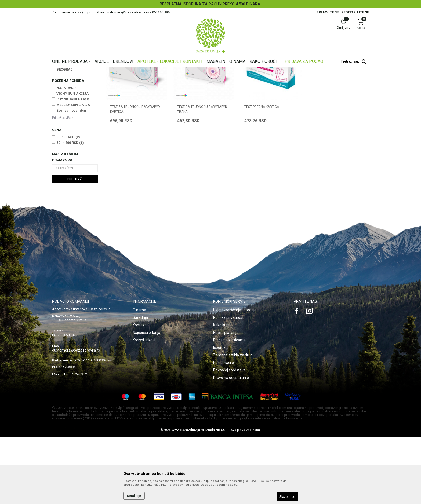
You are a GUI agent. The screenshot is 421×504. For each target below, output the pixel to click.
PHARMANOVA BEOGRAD (69, 134)
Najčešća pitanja (146, 400)
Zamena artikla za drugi (233, 422)
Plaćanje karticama (229, 407)
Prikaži (300, 79)
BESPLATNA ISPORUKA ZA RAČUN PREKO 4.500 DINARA (210, 4)
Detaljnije (134, 496)
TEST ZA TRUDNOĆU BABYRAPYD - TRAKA (203, 176)
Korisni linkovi (144, 407)
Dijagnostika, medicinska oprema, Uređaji (148, 71)
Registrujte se (355, 12)
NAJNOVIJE (66, 155)
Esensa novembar (72, 178)
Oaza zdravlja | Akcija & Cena (74, 71)
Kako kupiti (222, 392)
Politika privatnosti (229, 385)
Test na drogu (65, 96)
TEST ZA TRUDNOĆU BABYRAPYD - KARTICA (136, 176)
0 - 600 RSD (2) (68, 204)
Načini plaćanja (226, 400)
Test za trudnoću (67, 101)
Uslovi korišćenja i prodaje (235, 377)
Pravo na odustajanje (231, 445)
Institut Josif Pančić (73, 166)
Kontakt (139, 392)
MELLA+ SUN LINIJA (73, 172)
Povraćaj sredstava (229, 437)
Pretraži (75, 246)
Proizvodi (106, 71)
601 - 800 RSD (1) (70, 210)
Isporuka (220, 415)
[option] (210, 4)
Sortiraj (253, 79)
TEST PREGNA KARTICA (262, 174)
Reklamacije (224, 430)
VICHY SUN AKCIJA (72, 161)
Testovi (188, 71)
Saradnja (140, 385)
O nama (139, 377)
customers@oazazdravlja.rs (76, 417)
